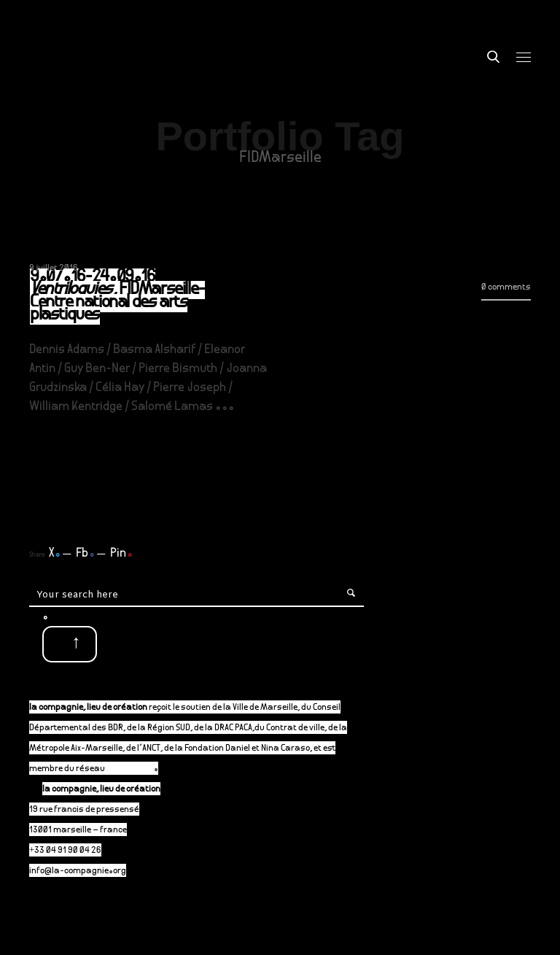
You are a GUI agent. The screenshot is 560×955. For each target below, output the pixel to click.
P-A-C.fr (137, 769)
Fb (85, 554)
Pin (121, 554)
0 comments (506, 288)
